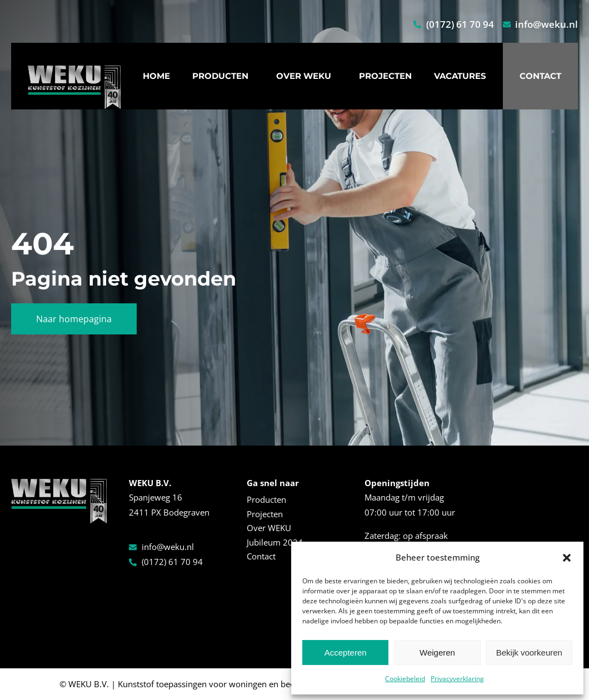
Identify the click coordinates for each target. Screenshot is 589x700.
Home (156, 76)
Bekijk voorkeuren (529, 652)
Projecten (385, 76)
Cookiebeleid (405, 679)
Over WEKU (306, 76)
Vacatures (460, 76)
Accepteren (346, 652)
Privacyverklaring (457, 679)
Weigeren (437, 652)
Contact (540, 76)
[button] (567, 558)
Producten (223, 76)
